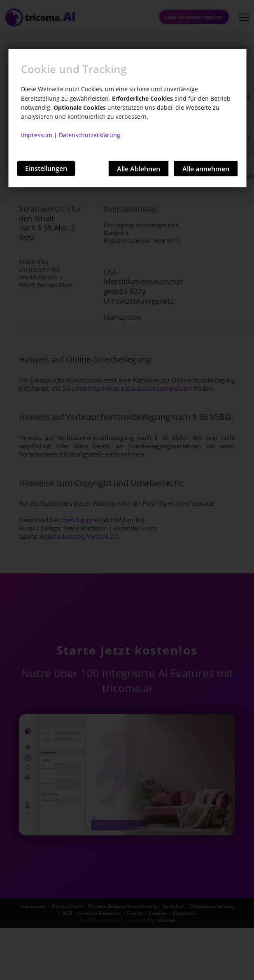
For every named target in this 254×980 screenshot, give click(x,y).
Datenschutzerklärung (90, 135)
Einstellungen (46, 168)
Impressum (37, 135)
